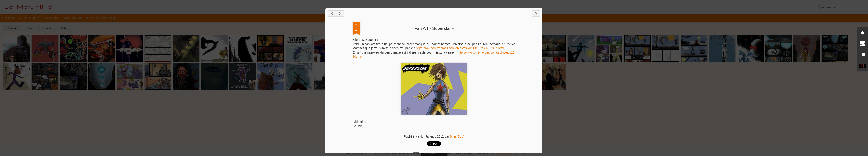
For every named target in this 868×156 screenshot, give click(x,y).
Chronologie (109, 18)
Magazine (36, 18)
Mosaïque (52, 18)
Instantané (91, 18)
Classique (9, 18)
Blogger (503, 154)
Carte (22, 18)
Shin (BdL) (457, 136)
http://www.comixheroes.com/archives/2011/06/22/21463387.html (460, 48)
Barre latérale (71, 18)
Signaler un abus (517, 154)
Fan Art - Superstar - (434, 28)
